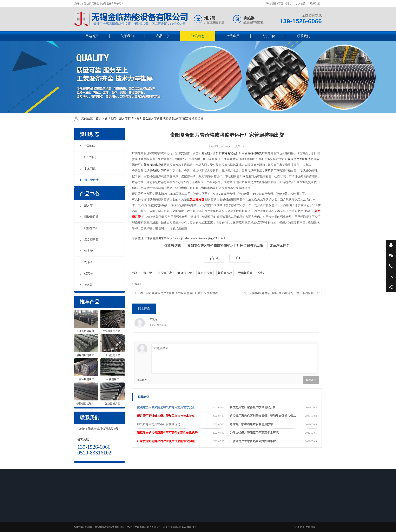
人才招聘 (268, 36)
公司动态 (88, 146)
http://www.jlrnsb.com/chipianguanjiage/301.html (196, 238)
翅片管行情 (126, 118)
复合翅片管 (89, 240)
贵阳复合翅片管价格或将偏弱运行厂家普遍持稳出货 (170, 118)
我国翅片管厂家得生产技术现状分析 (253, 407)
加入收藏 (301, 4)
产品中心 (163, 36)
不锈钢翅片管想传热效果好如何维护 (253, 441)
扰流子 (86, 274)
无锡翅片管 (245, 273)
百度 (281, 4)
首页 (99, 118)
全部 (261, 273)
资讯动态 (198, 36)
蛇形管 (86, 262)
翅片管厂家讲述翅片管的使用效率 (251, 424)
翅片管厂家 (272, 171)
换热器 (86, 285)
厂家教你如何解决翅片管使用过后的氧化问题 (166, 441)
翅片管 (86, 205)
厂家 (243, 176)
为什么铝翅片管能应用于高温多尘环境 (254, 433)
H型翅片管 (89, 228)
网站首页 (92, 36)
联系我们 (315, 4)
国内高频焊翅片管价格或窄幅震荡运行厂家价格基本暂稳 (182, 293)
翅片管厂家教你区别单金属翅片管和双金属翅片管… (263, 416)
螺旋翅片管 (89, 217)
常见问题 (88, 169)
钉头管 (86, 251)
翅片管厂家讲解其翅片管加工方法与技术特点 (166, 416)
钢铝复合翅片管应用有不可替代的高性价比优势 (167, 433)
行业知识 (88, 157)
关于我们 (127, 36)
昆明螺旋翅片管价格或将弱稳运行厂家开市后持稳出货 (285, 293)
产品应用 (233, 36)
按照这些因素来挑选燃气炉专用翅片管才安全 (166, 407)
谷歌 (288, 4)
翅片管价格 (225, 273)
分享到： (138, 284)
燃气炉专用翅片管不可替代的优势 (159, 424)
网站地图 (271, 4)
